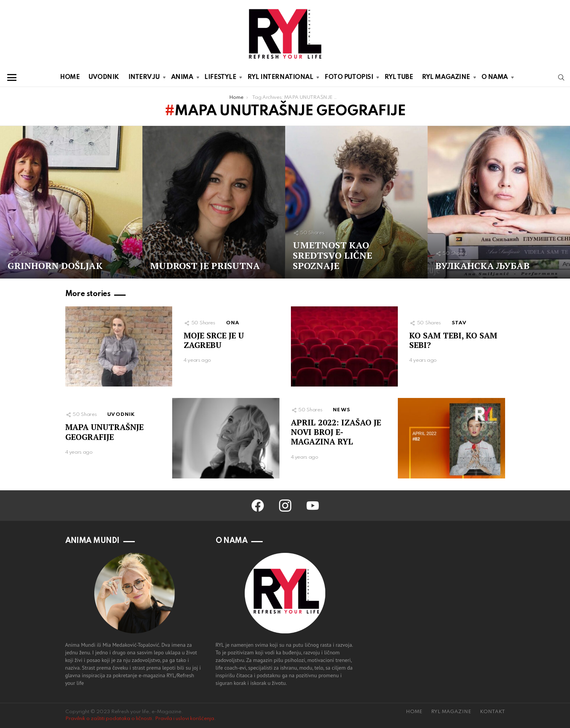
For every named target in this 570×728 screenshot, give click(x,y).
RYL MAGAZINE (446, 79)
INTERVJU (144, 79)
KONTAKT (492, 712)
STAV (459, 323)
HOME (70, 77)
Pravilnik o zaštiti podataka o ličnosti (109, 719)
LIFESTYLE (220, 79)
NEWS (342, 410)
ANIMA (182, 79)
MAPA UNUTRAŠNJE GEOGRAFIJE (104, 432)
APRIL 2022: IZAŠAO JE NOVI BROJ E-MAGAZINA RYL (336, 432)
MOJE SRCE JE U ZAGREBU (214, 340)
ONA (233, 323)
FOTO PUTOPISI (349, 79)
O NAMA (495, 79)
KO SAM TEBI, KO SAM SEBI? (453, 340)
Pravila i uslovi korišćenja (185, 719)
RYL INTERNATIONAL (280, 79)
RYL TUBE (399, 77)
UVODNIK (104, 77)
